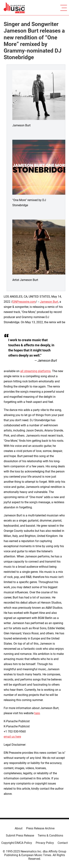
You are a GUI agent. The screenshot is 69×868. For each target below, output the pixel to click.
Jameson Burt (49, 302)
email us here (12, 737)
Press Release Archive (40, 828)
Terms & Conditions (50, 835)
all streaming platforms (35, 371)
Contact (63, 843)
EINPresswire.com (24, 302)
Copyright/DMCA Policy (17, 843)
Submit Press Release (20, 835)
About (19, 828)
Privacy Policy (45, 843)
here (37, 713)
